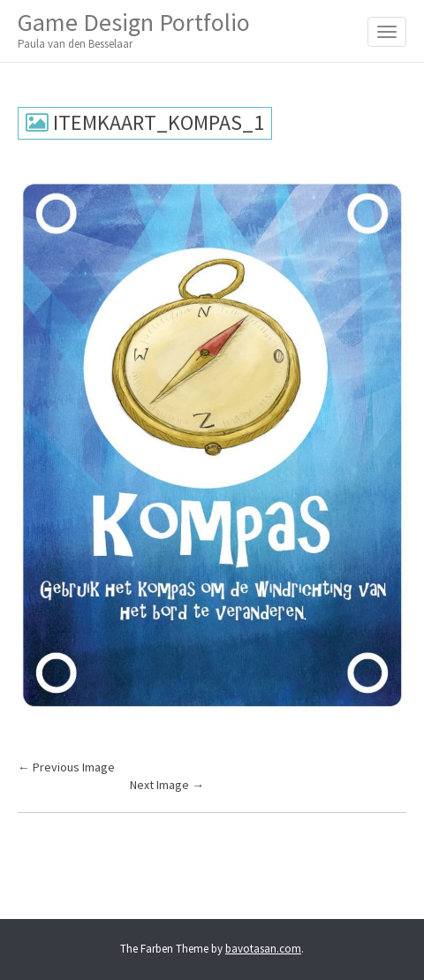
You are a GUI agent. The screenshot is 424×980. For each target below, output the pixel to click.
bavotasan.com (263, 949)
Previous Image (66, 767)
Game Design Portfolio (134, 30)
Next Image (167, 785)
